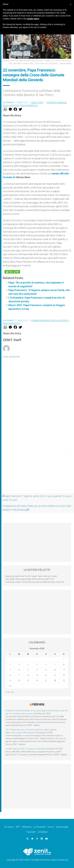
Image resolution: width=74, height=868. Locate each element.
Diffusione (27, 827)
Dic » (13, 692)
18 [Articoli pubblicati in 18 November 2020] (28, 675)
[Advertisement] (37, 472)
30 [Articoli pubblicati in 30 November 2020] (10, 686)
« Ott (7, 692)
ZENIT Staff (37, 103)
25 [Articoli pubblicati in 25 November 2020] (28, 681)
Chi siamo (9, 827)
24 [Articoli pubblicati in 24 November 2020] (19, 681)
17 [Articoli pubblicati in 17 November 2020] (19, 675)
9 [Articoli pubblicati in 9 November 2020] (10, 670)
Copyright (31, 832)
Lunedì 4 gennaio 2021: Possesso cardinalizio (26, 749)
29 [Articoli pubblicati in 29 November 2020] (64, 681)
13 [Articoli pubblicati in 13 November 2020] (46, 670)
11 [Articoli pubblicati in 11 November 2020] (28, 670)
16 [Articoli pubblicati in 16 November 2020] (10, 675)
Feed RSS (38, 704)
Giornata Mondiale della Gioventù (50, 321)
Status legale (62, 827)
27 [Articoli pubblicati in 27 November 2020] (46, 681)
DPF (18, 827)
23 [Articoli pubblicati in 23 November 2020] (10, 681)
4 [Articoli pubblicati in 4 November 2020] (28, 665)
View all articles (11, 357)
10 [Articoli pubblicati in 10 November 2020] (19, 670)
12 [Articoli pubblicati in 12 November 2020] (37, 670)
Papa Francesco (29, 105)
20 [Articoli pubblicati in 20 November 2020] (46, 675)
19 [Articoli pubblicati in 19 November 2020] (37, 675)
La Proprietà (39, 827)
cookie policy (33, 19)
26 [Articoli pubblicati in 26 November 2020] (37, 681)
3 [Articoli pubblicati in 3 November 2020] (19, 665)
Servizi (51, 827)
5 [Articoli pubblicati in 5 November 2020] (37, 665)
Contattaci (43, 832)
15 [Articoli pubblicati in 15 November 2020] (64, 670)
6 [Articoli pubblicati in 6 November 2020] (46, 665)
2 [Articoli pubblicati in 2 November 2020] (10, 665)
